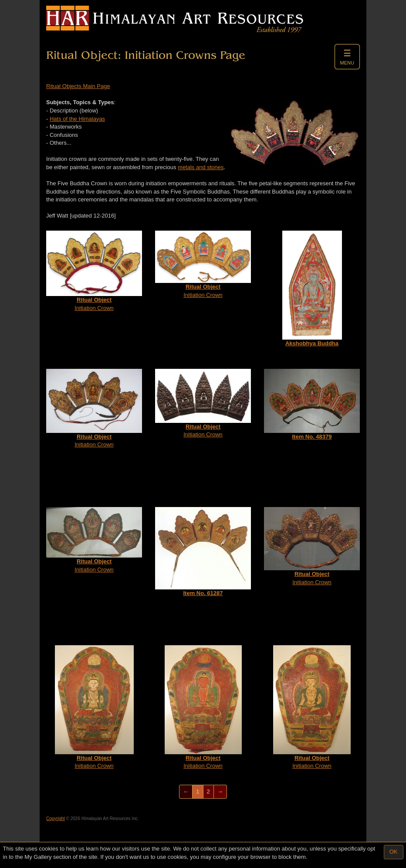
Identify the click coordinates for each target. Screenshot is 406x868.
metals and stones (201, 167)
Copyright (56, 819)
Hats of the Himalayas (77, 119)
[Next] (220, 792)
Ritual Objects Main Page (78, 86)
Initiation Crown (94, 271)
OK (394, 852)
